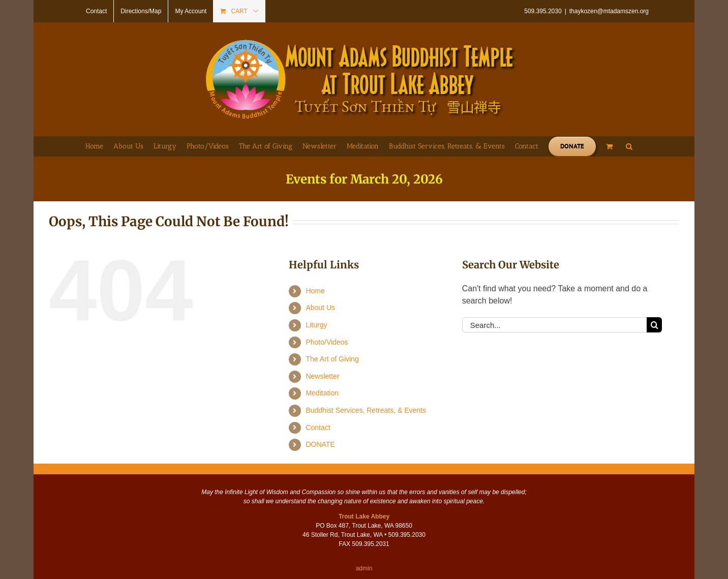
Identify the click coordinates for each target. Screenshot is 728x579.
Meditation (322, 393)
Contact (318, 428)
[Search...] (554, 325)
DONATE (320, 444)
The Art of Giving (332, 359)
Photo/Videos (327, 342)
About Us (320, 308)
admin (364, 568)
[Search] (654, 325)
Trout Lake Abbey (364, 516)
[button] (629, 146)
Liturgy (316, 325)
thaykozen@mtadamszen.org (609, 11)
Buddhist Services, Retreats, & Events (366, 410)
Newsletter (322, 376)
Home (315, 291)
